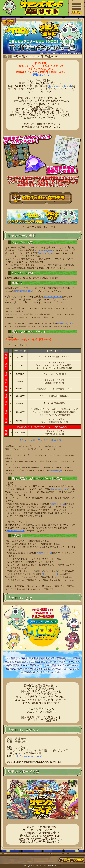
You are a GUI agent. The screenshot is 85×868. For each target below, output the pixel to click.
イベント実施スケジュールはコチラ (40, 440)
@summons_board (60, 86)
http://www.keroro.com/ (28, 756)
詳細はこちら (41, 75)
